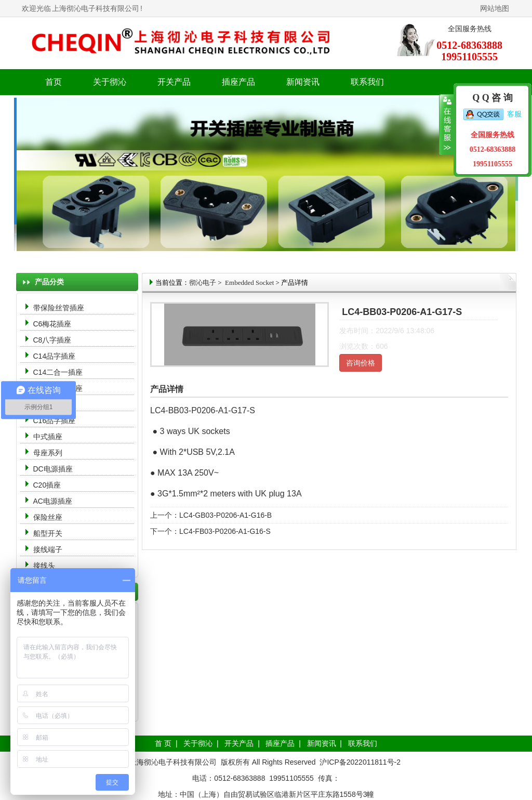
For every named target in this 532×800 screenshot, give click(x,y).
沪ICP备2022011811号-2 (360, 762)
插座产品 (280, 743)
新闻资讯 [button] (303, 82)
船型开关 (48, 533)
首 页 (163, 743)
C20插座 (47, 485)
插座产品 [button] (238, 82)
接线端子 (48, 549)
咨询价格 (361, 363)
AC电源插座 (54, 501)
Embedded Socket (249, 283)
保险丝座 (48, 517)
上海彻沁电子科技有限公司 (96, 8)
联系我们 (367, 82)
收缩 (447, 125)
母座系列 (48, 453)
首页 (54, 82)
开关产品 (239, 743)
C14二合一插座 (58, 372)
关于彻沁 (110, 82)
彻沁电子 (203, 283)
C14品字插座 (55, 356)
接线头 (44, 566)
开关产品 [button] (174, 82)
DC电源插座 (54, 469)
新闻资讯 (322, 743)
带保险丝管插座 (60, 308)
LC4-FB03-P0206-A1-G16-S (225, 531)
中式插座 (48, 437)
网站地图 (495, 8)
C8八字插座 (52, 340)
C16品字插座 (55, 421)
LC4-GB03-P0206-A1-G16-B (225, 515)
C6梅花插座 (52, 324)
